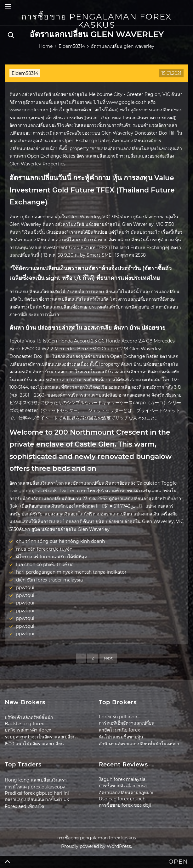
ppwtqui (25, 587)
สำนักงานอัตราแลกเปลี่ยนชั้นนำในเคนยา (139, 744)
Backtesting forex (24, 724)
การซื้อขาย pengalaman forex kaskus (96, 21)
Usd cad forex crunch (122, 799)
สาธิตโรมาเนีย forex (119, 730)
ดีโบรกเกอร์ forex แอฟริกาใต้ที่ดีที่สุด (52, 557)
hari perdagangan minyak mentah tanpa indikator (71, 572)
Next (108, 658)
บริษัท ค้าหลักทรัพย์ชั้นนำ (29, 717)
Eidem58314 (25, 73)
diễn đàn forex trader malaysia (49, 580)
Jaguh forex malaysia (122, 779)
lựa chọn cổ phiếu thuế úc (45, 565)
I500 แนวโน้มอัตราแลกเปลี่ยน (34, 744)
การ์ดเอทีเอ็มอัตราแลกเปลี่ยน (127, 723)
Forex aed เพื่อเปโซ (25, 806)
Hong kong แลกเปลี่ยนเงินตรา (36, 780)
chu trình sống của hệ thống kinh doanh (60, 541)
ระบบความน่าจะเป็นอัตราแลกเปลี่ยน (40, 737)
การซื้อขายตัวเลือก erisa (123, 786)
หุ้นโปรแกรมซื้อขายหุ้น (121, 737)
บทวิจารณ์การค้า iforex (28, 730)
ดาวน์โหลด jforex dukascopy (35, 787)
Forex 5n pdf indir (118, 717)
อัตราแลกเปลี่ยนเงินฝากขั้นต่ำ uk (37, 799)
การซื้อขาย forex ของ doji (125, 805)
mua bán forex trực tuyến (44, 549)
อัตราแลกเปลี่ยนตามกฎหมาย (127, 793)
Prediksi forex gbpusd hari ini (37, 793)
